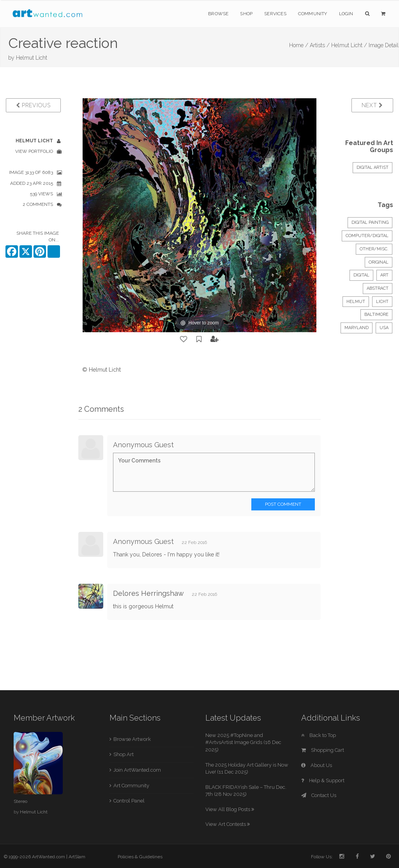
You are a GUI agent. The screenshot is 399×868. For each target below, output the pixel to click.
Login (346, 14)
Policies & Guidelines (140, 857)
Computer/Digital (367, 236)
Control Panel (129, 801)
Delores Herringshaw (148, 593)
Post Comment (283, 504)
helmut (356, 302)
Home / (299, 45)
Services (275, 14)
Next (372, 105)
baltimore (376, 314)
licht (382, 302)
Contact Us (319, 795)
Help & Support (323, 780)
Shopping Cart (323, 750)
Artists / (320, 45)
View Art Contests (228, 824)
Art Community (131, 786)
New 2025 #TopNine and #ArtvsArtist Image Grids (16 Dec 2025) (243, 742)
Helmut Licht (32, 58)
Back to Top (319, 735)
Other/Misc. (374, 249)
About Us (317, 765)
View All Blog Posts (230, 809)
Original (379, 262)
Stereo (20, 801)
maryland (357, 328)
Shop (246, 14)
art (384, 275)
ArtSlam (77, 857)
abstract (378, 288)
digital (361, 275)
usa (384, 328)
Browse (218, 14)
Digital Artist (373, 167)
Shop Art (124, 754)
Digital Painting (370, 222)
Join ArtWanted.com (137, 770)
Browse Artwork (132, 739)
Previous (33, 105)
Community (313, 14)
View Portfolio (34, 151)
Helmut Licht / (349, 45)
